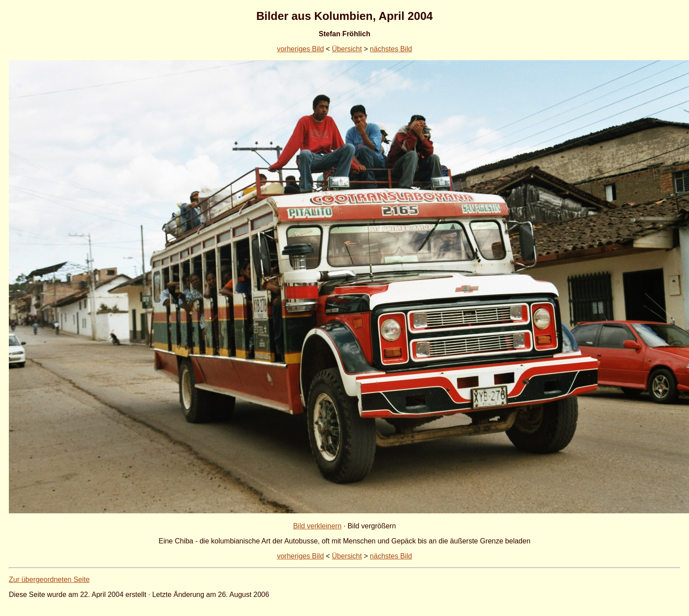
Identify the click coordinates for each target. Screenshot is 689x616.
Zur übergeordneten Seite (49, 579)
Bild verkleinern (317, 526)
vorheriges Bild (300, 49)
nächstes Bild (391, 49)
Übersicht (347, 49)
